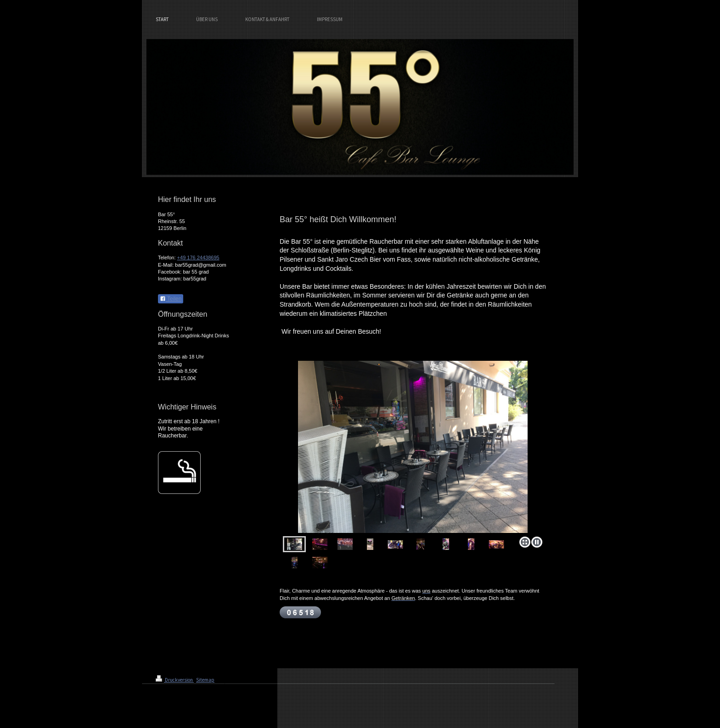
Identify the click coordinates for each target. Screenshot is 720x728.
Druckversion (175, 680)
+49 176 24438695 (198, 258)
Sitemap (205, 680)
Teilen (171, 299)
